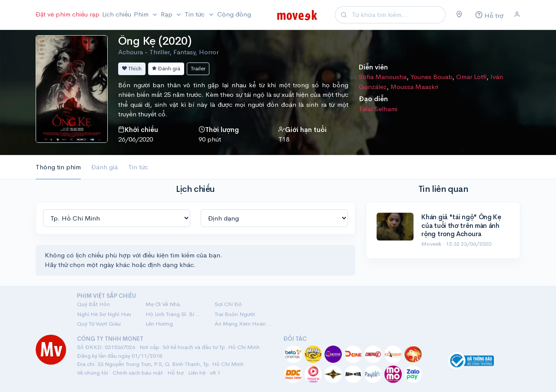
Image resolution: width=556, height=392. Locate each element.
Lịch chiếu (117, 14)
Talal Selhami (378, 109)
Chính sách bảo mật (138, 373)
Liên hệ (197, 373)
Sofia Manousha (383, 77)
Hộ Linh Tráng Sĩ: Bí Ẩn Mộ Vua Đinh (175, 314)
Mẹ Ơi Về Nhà (163, 304)
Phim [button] (142, 14)
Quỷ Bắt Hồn (93, 304)
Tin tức (138, 167)
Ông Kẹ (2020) (155, 41)
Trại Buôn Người (235, 314)
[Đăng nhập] (517, 15)
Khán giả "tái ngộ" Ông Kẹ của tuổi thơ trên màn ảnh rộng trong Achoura (461, 225)
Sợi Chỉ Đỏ (228, 304)
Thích (132, 68)
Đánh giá (166, 68)
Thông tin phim (58, 167)
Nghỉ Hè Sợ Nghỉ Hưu (104, 314)
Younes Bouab (431, 77)
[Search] (397, 15)
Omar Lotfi (471, 77)
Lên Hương (159, 324)
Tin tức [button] (195, 14)
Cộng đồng (234, 14)
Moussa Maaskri (414, 87)
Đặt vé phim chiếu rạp (68, 14)
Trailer (198, 68)
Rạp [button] (167, 14)
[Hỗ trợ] (488, 15)
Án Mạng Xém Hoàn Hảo (244, 324)
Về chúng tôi (93, 373)
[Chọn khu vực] (459, 15)
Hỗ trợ (175, 373)
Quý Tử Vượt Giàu (99, 324)
